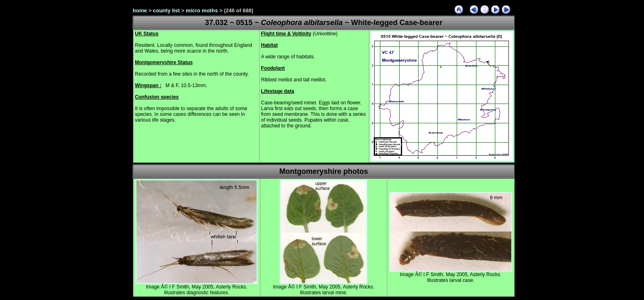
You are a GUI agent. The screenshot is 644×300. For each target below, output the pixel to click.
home (140, 10)
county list (167, 10)
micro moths (202, 10)
